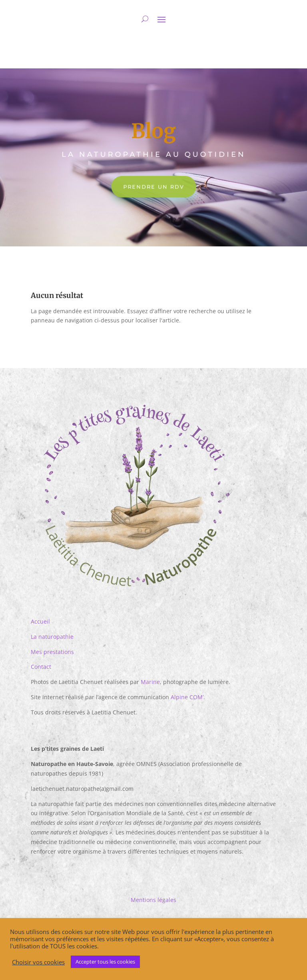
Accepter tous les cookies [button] (105, 962)
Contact (41, 667)
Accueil (40, 621)
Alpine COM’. (188, 697)
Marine (150, 682)
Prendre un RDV (153, 186)
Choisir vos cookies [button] (38, 962)
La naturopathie (52, 637)
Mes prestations (52, 652)
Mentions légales (153, 900)
